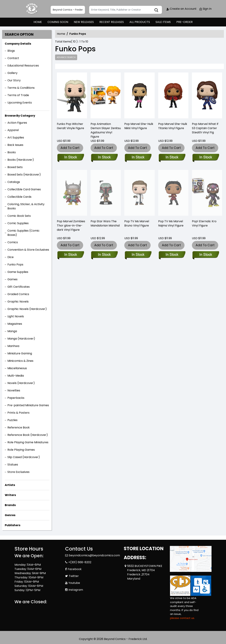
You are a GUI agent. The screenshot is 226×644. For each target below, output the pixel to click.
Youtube (74, 583)
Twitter (74, 576)
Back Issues (15, 145)
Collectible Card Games (24, 189)
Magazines (15, 324)
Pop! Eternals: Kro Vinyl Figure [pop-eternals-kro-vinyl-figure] (204, 223)
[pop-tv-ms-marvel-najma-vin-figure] (172, 255)
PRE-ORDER (185, 22)
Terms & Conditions (21, 88)
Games (12, 279)
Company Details (18, 44)
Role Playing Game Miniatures (28, 442)
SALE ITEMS (163, 22)
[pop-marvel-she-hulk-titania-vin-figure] (173, 96)
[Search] (126, 10)
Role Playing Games (21, 450)
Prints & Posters (18, 413)
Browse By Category (20, 116)
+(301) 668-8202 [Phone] (80, 562)
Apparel (13, 130)
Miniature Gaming (20, 353)
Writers (10, 495)
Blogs (11, 51)
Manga (12, 331)
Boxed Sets (15, 167)
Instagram (76, 590)
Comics (13, 242)
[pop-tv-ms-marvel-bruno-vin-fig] (138, 255)
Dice (11, 257)
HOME (38, 22)
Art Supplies (16, 137)
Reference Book (19, 427)
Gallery (12, 73)
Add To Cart (70, 148)
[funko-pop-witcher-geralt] (72, 96)
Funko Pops (15, 264)
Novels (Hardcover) (21, 383)
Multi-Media (16, 376)
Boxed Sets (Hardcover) (24, 175)
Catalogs (14, 182)
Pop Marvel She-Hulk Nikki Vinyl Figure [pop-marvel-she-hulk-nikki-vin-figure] (139, 126)
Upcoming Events (20, 103)
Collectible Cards (19, 197)
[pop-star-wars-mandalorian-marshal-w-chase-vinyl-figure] (104, 255)
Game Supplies (18, 272)
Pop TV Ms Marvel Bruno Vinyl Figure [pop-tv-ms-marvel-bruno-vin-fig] (137, 223)
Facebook (75, 569)
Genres (10, 515)
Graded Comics (18, 294)
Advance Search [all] (66, 57)
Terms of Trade (18, 95)
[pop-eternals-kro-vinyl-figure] (206, 255)
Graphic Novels (18, 302)
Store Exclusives (18, 472)
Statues (13, 465)
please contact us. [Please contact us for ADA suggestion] (182, 618)
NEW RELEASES (84, 22)
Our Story (14, 80)
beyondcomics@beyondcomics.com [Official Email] (94, 555)
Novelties (14, 390)
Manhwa (13, 346)
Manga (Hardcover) (21, 339)
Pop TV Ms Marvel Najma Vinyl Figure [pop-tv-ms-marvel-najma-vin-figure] (171, 223)
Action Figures (17, 123)
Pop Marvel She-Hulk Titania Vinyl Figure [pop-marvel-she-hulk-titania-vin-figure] (173, 126)
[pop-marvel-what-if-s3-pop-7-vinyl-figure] (207, 96)
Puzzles (12, 420)
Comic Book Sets (19, 216)
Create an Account (181, 9)
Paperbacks (16, 398)
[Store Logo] (32, 9)
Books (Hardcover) (21, 160)
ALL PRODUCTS (140, 22)
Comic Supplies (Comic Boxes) (23, 233)
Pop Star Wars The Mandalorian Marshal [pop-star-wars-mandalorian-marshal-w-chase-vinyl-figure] (105, 223)
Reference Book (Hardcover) (28, 435)
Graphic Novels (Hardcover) (27, 309)
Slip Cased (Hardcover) (24, 457)
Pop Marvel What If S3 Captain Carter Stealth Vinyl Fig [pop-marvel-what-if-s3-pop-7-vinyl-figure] (205, 128)
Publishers (13, 525)
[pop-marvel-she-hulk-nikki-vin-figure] (139, 96)
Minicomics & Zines (20, 361)
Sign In (205, 9)
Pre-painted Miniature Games (28, 405)
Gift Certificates (19, 287)
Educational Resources (23, 66)
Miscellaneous (17, 368)
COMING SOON (58, 22)
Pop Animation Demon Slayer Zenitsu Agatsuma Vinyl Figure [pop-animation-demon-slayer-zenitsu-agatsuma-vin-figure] (106, 130)
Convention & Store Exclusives (28, 250)
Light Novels (16, 316)
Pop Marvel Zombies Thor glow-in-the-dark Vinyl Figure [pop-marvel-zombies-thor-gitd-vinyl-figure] (71, 226)
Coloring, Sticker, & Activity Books (26, 206)
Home (61, 34)
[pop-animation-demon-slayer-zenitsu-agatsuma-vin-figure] (106, 96)
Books (12, 152)
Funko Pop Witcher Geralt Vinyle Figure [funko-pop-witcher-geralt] (70, 126)
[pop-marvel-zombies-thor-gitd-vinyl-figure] (71, 255)
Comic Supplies (18, 223)
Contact (13, 58)
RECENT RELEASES (112, 22)
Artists (10, 485)
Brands (10, 505)
